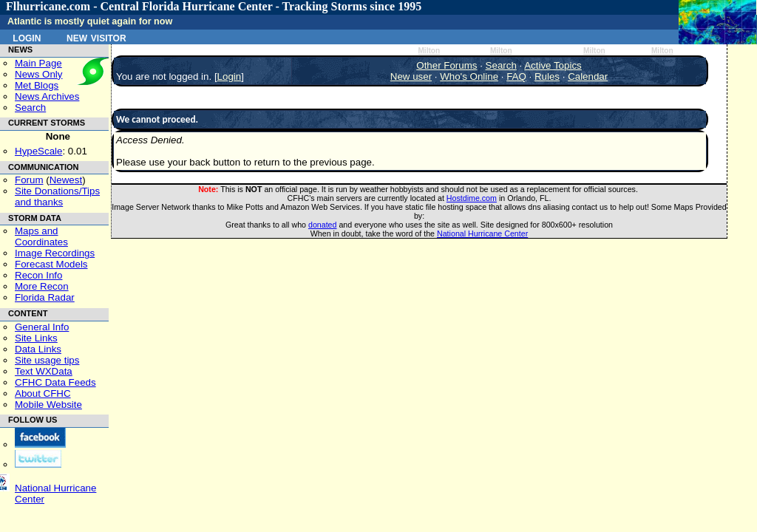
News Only (38, 74)
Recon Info (38, 275)
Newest (66, 180)
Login (27, 37)
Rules (547, 76)
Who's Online (469, 76)
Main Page (38, 63)
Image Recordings (55, 253)
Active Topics (553, 65)
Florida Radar (45, 297)
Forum (29, 180)
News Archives (47, 96)
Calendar (588, 76)
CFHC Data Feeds (55, 382)
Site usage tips (47, 360)
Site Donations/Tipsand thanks (57, 197)
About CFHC (43, 393)
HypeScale (38, 151)
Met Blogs (37, 85)
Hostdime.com (472, 198)
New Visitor (96, 37)
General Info (42, 327)
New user (411, 76)
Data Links (38, 349)
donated (323, 225)
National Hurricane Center (482, 233)
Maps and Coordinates (41, 236)
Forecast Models (51, 264)
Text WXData (44, 371)
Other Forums (447, 65)
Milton (429, 51)
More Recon (42, 286)
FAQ (516, 76)
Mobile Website (48, 405)
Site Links (36, 338)
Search (30, 108)
